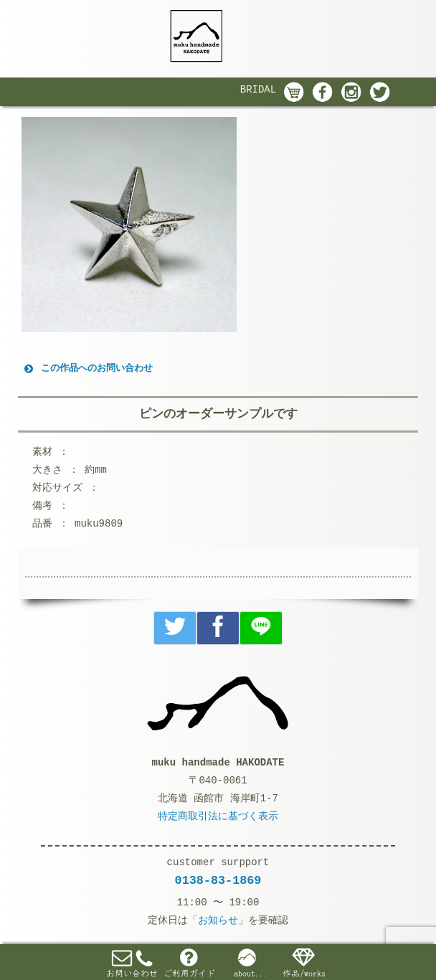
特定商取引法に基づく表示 (218, 816)
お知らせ (218, 920)
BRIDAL (258, 90)
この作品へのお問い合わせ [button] (87, 369)
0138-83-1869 (218, 881)
